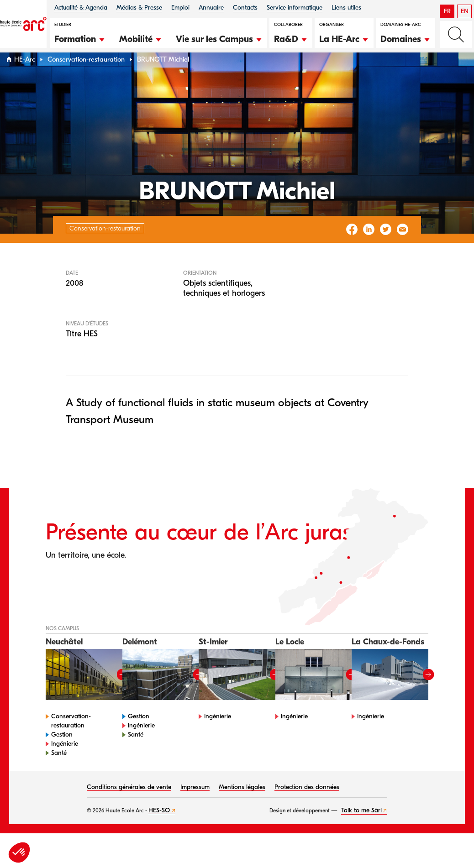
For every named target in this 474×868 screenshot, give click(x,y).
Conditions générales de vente (129, 804)
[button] (80, 38)
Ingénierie (65, 761)
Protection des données (307, 804)
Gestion (62, 752)
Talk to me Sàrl (361, 828)
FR (447, 11)
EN (465, 11)
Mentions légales (242, 804)
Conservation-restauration (86, 77)
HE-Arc (25, 77)
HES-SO (159, 828)
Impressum (195, 804)
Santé (59, 770)
